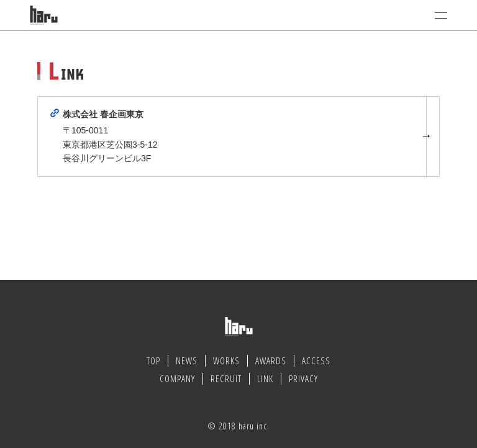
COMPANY (177, 379)
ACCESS (316, 361)
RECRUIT (226, 379)
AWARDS (271, 361)
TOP (153, 361)
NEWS (187, 361)
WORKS (226, 361)
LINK (265, 379)
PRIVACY (303, 379)
